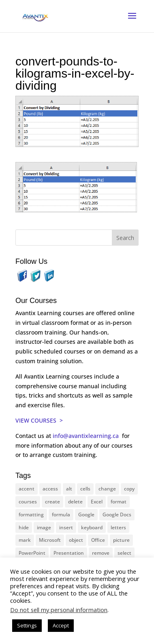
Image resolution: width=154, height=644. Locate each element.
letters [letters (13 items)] (118, 527)
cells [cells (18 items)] (85, 489)
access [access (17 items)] (50, 489)
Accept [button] (61, 625)
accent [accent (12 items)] (27, 489)
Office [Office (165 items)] (98, 540)
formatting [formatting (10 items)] (31, 515)
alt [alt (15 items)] (69, 489)
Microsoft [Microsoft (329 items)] (50, 540)
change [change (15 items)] (107, 489)
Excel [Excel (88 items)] (97, 502)
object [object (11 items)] (76, 540)
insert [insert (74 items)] (66, 527)
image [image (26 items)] (44, 527)
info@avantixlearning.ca (87, 436)
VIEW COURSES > (39, 420)
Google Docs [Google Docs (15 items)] (117, 515)
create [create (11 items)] (52, 502)
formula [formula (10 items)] (61, 515)
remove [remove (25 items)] (101, 553)
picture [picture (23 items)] (121, 540)
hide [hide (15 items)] (24, 527)
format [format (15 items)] (119, 502)
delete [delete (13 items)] (75, 502)
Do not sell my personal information (59, 610)
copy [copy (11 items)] (129, 489)
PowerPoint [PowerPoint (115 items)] (32, 553)
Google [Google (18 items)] (86, 515)
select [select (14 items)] (124, 553)
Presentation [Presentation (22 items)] (69, 553)
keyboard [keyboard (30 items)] (92, 527)
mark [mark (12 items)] (25, 540)
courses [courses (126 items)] (28, 502)
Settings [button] (27, 625)
